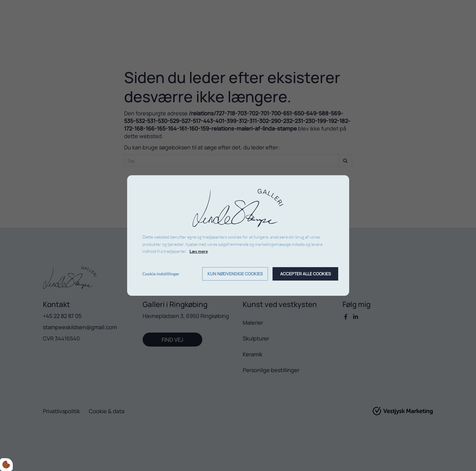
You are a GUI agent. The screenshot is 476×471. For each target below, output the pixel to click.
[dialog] (238, 235)
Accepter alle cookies (306, 274)
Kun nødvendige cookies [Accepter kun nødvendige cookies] (235, 274)
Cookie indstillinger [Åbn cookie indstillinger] (161, 274)
